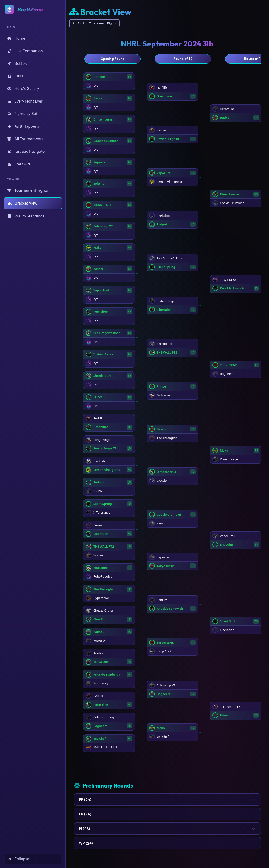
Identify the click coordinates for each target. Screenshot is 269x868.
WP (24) (86, 843)
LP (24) (85, 814)
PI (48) (84, 829)
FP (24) (85, 799)
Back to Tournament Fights (94, 23)
